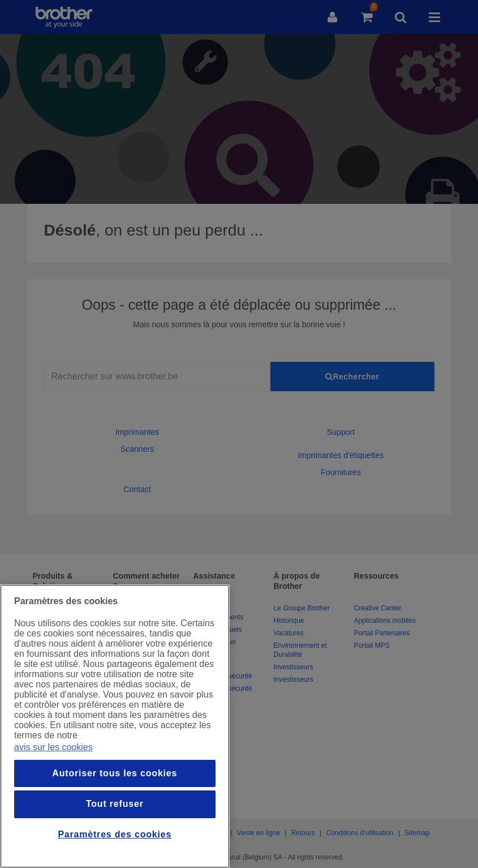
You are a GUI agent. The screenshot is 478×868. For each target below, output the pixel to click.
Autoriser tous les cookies (115, 773)
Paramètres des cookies (115, 834)
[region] (115, 726)
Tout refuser (115, 804)
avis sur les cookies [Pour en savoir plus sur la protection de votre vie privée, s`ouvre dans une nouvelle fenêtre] (53, 747)
